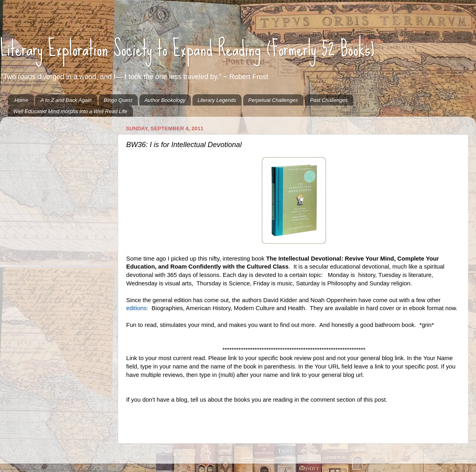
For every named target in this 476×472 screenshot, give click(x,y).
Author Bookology (165, 100)
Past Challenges (329, 100)
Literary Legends (217, 100)
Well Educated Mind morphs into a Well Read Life (70, 111)
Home (21, 100)
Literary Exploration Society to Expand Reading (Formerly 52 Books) (187, 48)
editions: (137, 308)
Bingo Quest (118, 100)
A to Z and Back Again (66, 100)
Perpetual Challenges (273, 100)
